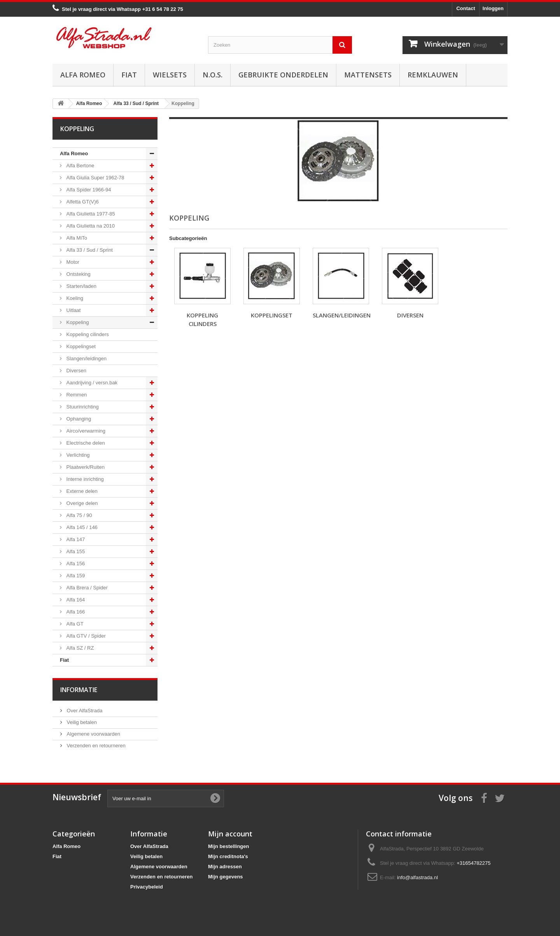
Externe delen (81, 491)
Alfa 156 (75, 564)
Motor (72, 262)
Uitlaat (73, 310)
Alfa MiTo (76, 238)
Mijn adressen (225, 867)
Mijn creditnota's (228, 856)
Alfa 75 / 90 (78, 515)
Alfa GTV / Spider (85, 636)
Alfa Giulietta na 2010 (90, 226)
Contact (465, 8)
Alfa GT (74, 624)
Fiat (129, 75)
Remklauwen (433, 75)
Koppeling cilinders (87, 334)
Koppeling (77, 322)
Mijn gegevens (226, 877)
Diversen (76, 371)
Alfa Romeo (83, 75)
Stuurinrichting (82, 407)
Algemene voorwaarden (93, 734)
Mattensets (368, 75)
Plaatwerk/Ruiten (85, 467)
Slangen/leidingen (86, 358)
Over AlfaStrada (84, 711)
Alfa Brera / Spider (86, 588)
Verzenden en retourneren (95, 746)
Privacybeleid (147, 887)
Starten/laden (81, 286)
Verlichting (77, 455)
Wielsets (170, 75)
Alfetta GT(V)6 (82, 202)
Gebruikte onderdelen (283, 75)
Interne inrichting (84, 479)
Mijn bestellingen (228, 846)
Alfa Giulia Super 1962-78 (94, 178)
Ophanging (78, 419)
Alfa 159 (75, 576)
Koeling (74, 298)
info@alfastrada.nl (417, 877)
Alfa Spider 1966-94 (88, 190)
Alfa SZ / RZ (79, 648)
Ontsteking (78, 274)
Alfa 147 (75, 539)
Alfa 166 (75, 612)
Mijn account (230, 834)
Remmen (76, 395)
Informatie (79, 690)
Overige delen (81, 503)
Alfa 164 (75, 600)
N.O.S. (213, 75)
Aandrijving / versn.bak (91, 383)
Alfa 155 (75, 551)
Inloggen (493, 8)
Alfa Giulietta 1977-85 (90, 214)
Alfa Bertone (80, 166)
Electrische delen (85, 443)
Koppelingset (80, 346)
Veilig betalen (81, 722)
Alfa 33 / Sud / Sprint (89, 250)
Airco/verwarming (85, 431)
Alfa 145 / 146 (81, 527)
